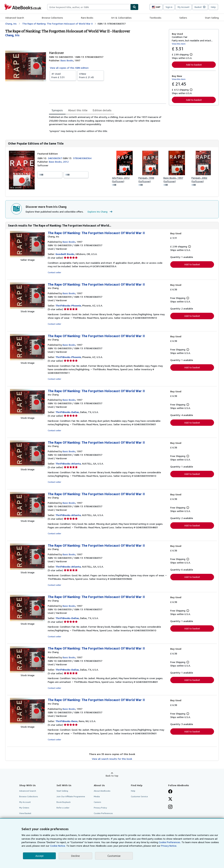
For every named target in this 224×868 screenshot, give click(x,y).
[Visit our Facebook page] (170, 792)
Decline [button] (75, 856)
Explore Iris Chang (100, 212)
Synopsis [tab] (57, 110)
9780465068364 (82, 158)
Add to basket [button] (194, 65)
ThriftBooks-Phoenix (68, 305)
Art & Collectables (121, 18)
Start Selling (212, 18)
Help (213, 7)
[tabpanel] (108, 124)
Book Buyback (64, 802)
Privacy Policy (100, 808)
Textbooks (155, 18)
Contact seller (54, 272)
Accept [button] (39, 856)
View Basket (25, 813)
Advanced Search (15, 18)
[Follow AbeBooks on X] (170, 799)
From (63, 75)
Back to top (112, 776)
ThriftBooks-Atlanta (68, 464)
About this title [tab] (78, 110)
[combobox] (89, 7)
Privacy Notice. (169, 846)
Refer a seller (63, 808)
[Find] (134, 7)
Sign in (169, 7)
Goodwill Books (65, 254)
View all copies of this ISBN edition (69, 68)
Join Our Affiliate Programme (71, 796)
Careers (97, 802)
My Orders (24, 808)
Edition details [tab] (102, 110)
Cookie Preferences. (170, 842)
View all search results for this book (112, 759)
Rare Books (87, 18)
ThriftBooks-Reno (66, 721)
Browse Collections (52, 18)
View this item (179, 44)
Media (97, 796)
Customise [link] (114, 856)
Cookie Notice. (58, 846)
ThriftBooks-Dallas (67, 412)
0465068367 (55, 158)
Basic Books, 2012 (59, 162)
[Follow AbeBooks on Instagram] (170, 807)
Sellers (183, 18)
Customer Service (139, 796)
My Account (183, 7)
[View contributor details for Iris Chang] (12, 35)
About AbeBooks (102, 791)
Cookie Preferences (103, 813)
